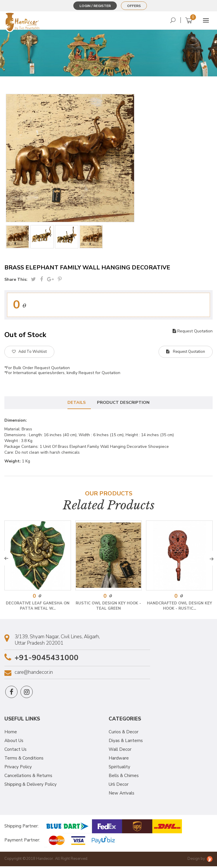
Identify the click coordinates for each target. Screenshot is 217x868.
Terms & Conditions (24, 760)
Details (76, 403)
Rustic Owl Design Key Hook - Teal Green (108, 607)
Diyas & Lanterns (126, 742)
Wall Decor (120, 751)
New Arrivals (121, 795)
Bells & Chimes (124, 777)
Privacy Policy (18, 769)
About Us (14, 742)
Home (11, 734)
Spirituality (119, 769)
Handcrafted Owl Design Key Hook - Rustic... (179, 607)
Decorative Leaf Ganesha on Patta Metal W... (38, 607)
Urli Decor (119, 786)
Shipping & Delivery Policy (31, 786)
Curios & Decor (124, 734)
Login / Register (95, 6)
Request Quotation (193, 331)
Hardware (119, 760)
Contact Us (15, 751)
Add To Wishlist (29, 352)
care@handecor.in (34, 674)
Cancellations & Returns (28, 777)
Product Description (124, 403)
